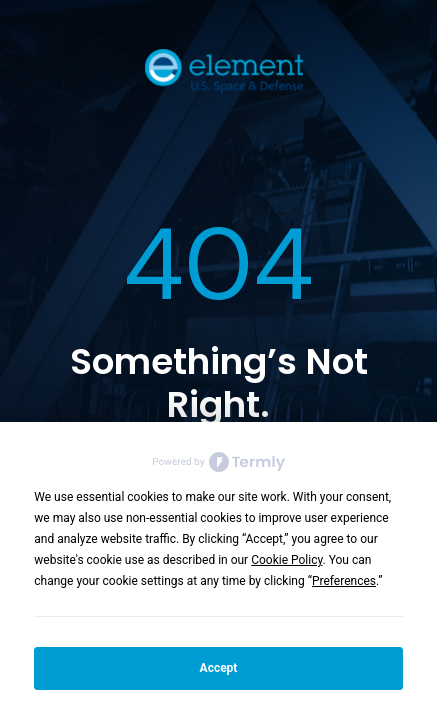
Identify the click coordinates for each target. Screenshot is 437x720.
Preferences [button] (344, 581)
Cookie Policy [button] (286, 560)
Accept (219, 668)
